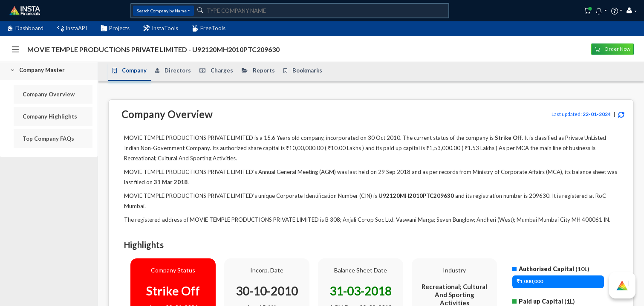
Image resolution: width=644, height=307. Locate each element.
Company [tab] (130, 70)
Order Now (613, 49)
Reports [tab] (258, 70)
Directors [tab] (173, 70)
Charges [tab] (216, 70)
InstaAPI (72, 28)
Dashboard (25, 28)
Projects (115, 28)
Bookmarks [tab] (303, 70)
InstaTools (161, 28)
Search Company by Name (162, 11)
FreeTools (209, 28)
